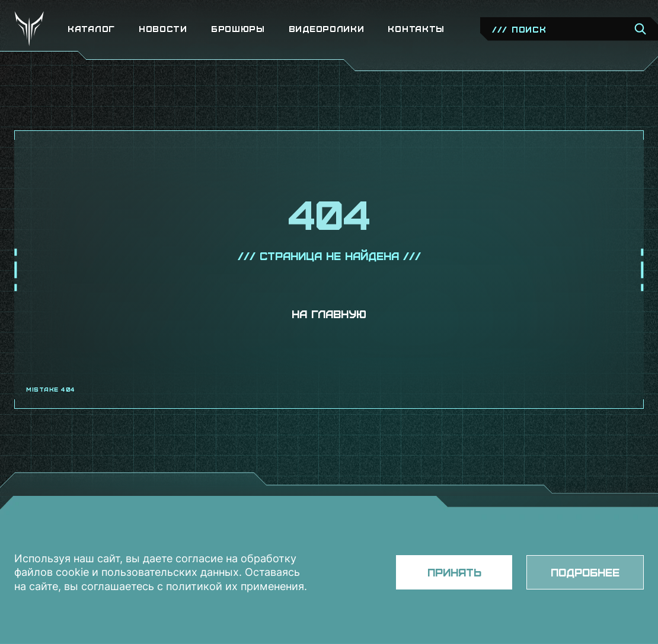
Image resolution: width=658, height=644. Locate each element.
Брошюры (238, 29)
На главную (329, 314)
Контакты (416, 29)
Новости (163, 29)
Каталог (91, 29)
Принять (454, 572)
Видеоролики (327, 29)
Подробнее (585, 572)
